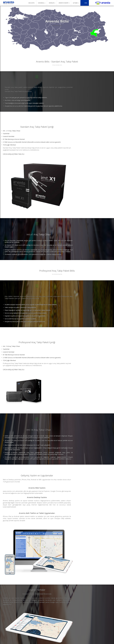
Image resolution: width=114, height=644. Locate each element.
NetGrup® (105, 635)
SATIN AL (18, 86)
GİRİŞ (85, 3)
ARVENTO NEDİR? (64, 3)
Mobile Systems (8, 4)
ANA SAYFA (31, 3)
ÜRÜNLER (52, 3)
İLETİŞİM (76, 3)
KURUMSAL (42, 3)
